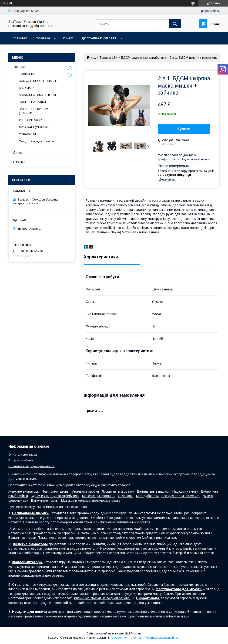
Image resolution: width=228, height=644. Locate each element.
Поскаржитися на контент (126, 638)
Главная (20, 38)
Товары (43, 38)
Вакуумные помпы (45, 501)
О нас (68, 38)
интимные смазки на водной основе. (102, 598)
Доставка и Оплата (99, 38)
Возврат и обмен (21, 460)
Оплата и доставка (23, 455)
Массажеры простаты (99, 496)
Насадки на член (185, 491)
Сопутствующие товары (36, 141)
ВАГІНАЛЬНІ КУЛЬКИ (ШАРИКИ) (34, 111)
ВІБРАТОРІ (27, 88)
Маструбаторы (147, 496)
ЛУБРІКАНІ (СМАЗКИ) (34, 127)
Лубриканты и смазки (118, 491)
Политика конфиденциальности (31, 466)
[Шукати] (175, 24)
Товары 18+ (109, 58)
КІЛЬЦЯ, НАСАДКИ (32, 102)
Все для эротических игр (181, 496)
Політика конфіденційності (163, 638)
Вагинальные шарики (153, 491)
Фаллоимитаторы (56, 491)
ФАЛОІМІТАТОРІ (31, 120)
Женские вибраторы (24, 491)
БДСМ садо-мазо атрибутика (144, 58)
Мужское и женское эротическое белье (91, 501)
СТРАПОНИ (27, 134)
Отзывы (19, 162)
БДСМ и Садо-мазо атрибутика (55, 496)
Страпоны (126, 496)
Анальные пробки (85, 491)
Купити (184, 129)
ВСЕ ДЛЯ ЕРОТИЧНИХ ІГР (38, 81)
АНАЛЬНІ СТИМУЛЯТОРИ (37, 95)
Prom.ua (136, 634)
